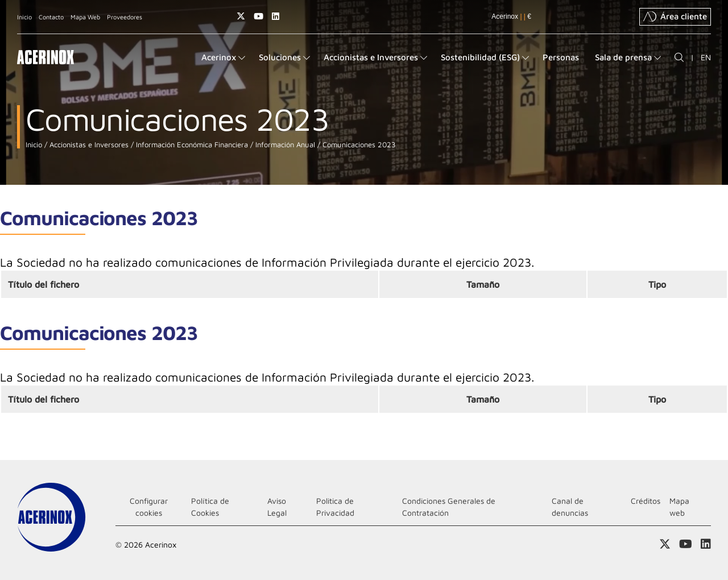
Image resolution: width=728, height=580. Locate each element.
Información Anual (284, 145)
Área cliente (675, 16)
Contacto (51, 17)
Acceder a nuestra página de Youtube (258, 16)
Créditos (646, 501)
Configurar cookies (149, 507)
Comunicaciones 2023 (358, 145)
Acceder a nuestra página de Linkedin (276, 16)
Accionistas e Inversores (88, 145)
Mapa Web (85, 17)
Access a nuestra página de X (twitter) (241, 16)
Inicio (24, 17)
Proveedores (125, 17)
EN (706, 57)
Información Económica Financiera (191, 145)
